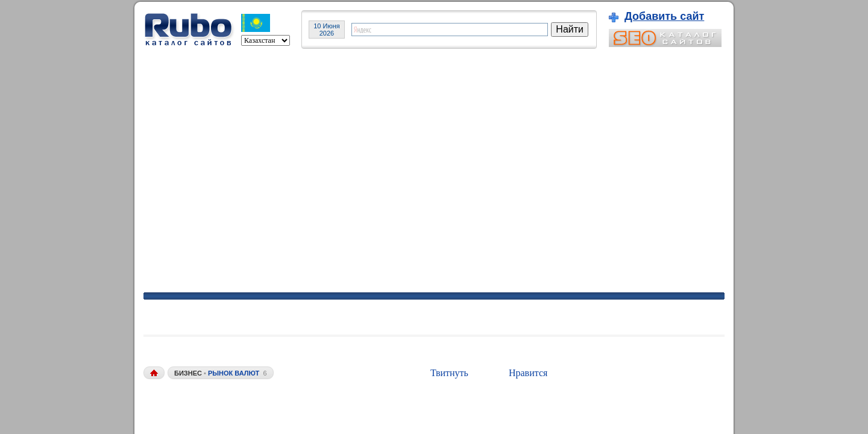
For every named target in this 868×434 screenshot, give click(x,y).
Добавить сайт (664, 16)
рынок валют (234, 373)
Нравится (528, 373)
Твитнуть (449, 373)
